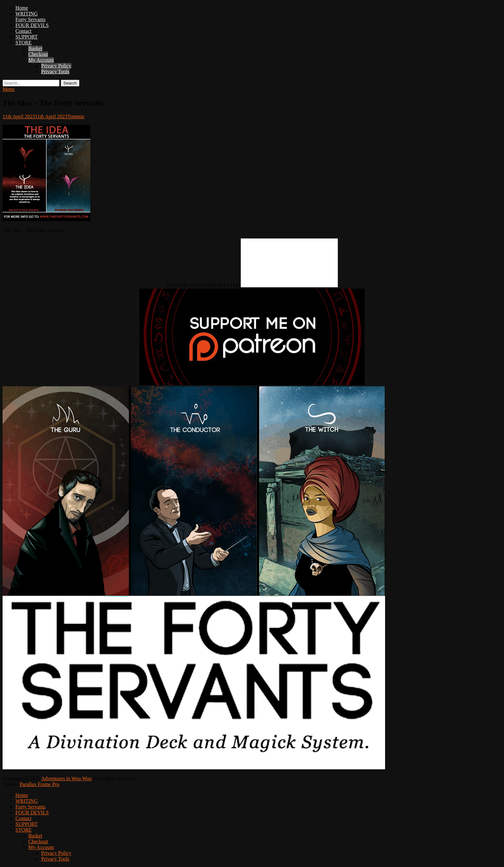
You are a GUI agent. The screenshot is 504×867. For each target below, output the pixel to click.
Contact (23, 31)
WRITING (27, 14)
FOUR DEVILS (32, 25)
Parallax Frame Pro (40, 784)
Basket (35, 48)
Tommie (76, 116)
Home (22, 8)
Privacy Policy (56, 66)
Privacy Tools (55, 72)
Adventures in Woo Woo (66, 778)
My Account (41, 60)
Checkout (38, 54)
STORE (23, 43)
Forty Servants (31, 19)
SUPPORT (27, 37)
